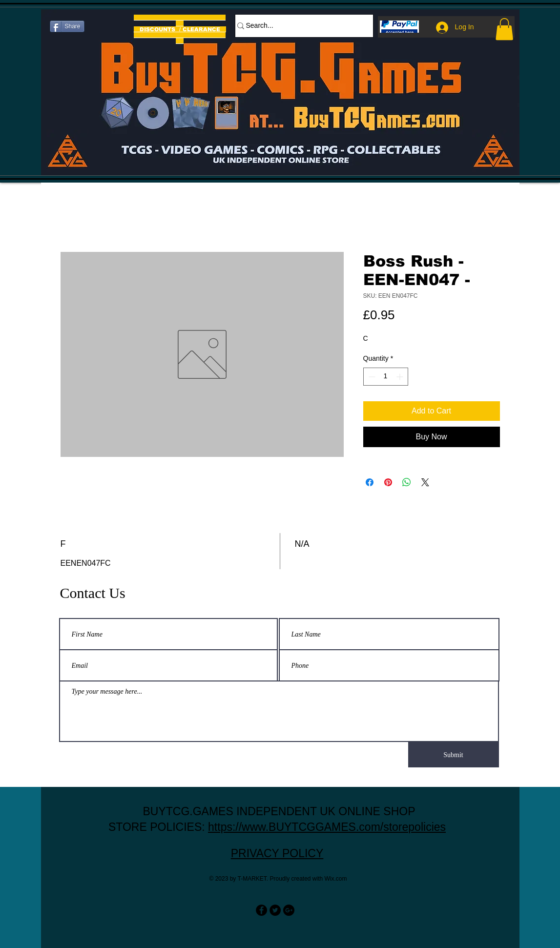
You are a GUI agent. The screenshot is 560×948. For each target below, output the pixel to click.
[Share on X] (425, 482)
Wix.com (336, 879)
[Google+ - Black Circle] (289, 910)
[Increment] (401, 377)
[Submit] (454, 755)
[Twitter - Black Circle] (275, 910)
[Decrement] (371, 377)
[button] (504, 29)
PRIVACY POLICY (277, 853)
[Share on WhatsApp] (407, 482)
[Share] (67, 26)
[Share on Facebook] (370, 482)
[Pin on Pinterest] (388, 482)
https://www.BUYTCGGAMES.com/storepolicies (327, 827)
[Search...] (299, 26)
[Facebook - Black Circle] (261, 910)
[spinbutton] (386, 377)
